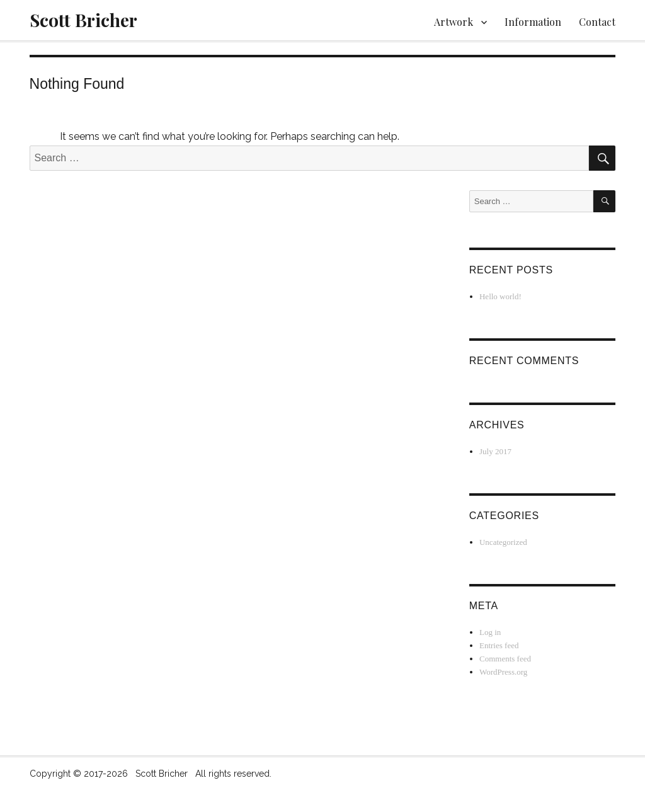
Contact (597, 22)
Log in (490, 632)
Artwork (454, 22)
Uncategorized (503, 542)
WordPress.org (503, 672)
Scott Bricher (83, 20)
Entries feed (499, 645)
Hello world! (500, 296)
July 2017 (495, 451)
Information (533, 22)
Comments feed (505, 659)
